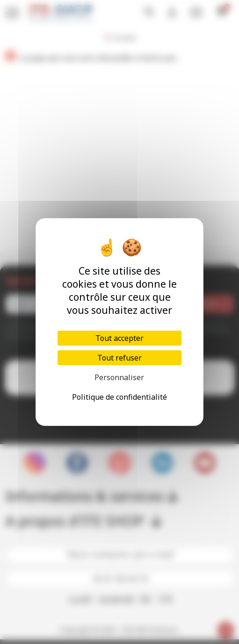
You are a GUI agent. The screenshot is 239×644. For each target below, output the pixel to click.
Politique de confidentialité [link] (119, 397)
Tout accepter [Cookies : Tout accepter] (119, 338)
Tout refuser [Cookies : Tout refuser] (119, 358)
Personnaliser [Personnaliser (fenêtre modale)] (119, 377)
